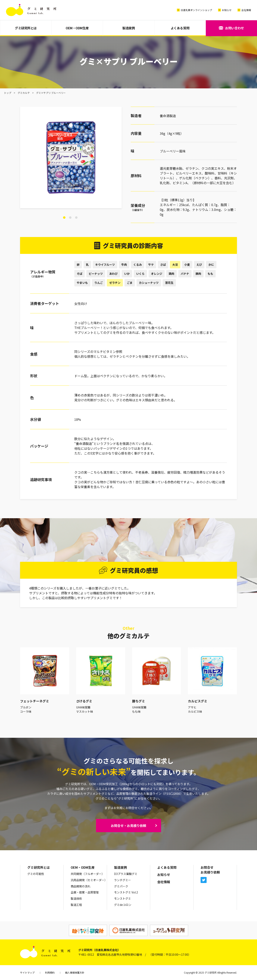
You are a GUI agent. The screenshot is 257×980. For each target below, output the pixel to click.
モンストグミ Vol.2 (126, 892)
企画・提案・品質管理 (85, 892)
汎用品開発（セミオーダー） (89, 880)
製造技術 (76, 898)
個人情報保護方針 (75, 972)
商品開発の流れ (81, 886)
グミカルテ (24, 93)
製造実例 (128, 28)
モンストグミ (122, 898)
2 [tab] (70, 218)
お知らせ (227, 10)
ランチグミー (122, 880)
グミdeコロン (123, 905)
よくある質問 (180, 28)
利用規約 (50, 972)
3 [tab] (76, 218)
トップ (8, 93)
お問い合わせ (234, 28)
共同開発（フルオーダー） (88, 874)
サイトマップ (27, 972)
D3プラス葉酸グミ (126, 874)
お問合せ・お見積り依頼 (128, 826)
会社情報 (246, 10)
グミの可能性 (36, 874)
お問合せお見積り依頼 (210, 870)
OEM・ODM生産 (77, 28)
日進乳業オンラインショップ (196, 10)
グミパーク (121, 886)
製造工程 (76, 905)
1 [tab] (64, 218)
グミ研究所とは (26, 28)
